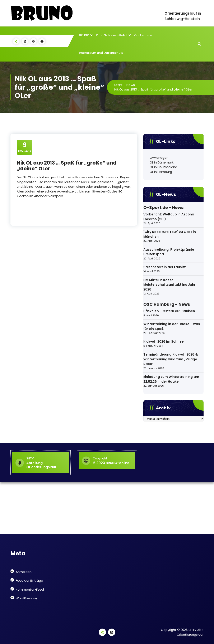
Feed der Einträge (29, 580)
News (131, 85)
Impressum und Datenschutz (101, 53)
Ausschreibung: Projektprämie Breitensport (169, 252)
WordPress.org (27, 598)
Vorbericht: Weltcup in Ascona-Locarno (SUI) (170, 217)
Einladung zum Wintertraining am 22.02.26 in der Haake (171, 379)
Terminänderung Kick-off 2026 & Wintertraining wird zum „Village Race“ (171, 359)
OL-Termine (143, 35)
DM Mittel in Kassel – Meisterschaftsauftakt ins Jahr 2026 (169, 285)
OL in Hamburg (161, 172)
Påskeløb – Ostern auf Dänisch (169, 311)
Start (118, 85)
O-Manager (159, 158)
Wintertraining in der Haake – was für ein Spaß (172, 326)
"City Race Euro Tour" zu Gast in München (170, 234)
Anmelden (24, 572)
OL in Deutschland (163, 167)
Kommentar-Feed (30, 589)
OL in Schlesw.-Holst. (112, 35)
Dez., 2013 (25, 147)
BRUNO (84, 35)
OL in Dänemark (162, 162)
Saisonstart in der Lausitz (165, 267)
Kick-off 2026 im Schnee (164, 341)
